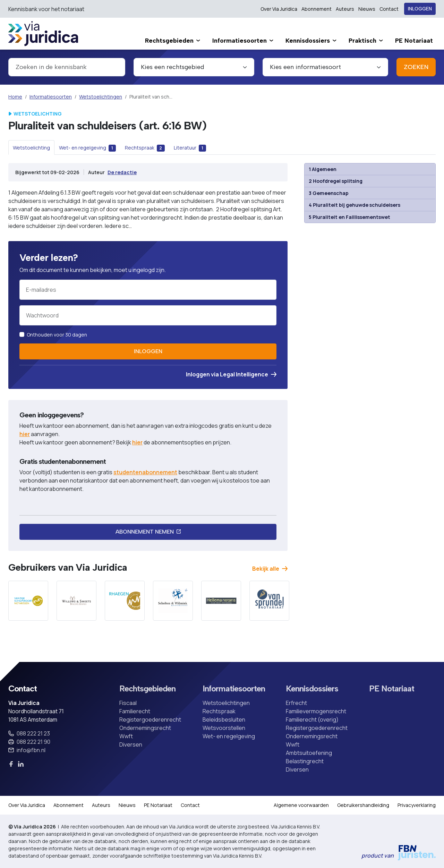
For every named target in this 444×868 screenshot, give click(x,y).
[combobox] (67, 67)
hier (25, 434)
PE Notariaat (392, 689)
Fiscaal (128, 703)
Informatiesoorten (51, 97)
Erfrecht (296, 703)
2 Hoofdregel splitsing (336, 181)
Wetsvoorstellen (224, 728)
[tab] (31, 147)
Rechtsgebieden (147, 689)
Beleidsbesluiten (224, 720)
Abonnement (317, 9)
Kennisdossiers (312, 689)
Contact (389, 9)
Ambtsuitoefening (309, 753)
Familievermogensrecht (316, 711)
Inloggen (420, 9)
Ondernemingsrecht (145, 728)
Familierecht (135, 711)
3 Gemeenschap (329, 193)
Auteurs (345, 9)
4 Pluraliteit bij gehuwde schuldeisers (355, 205)
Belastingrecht (305, 761)
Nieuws (367, 9)
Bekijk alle (270, 569)
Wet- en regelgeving (229, 736)
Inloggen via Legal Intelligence (231, 374)
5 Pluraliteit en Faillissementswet (349, 217)
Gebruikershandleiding (363, 805)
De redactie (122, 172)
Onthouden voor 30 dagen (57, 335)
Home (15, 97)
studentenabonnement (145, 472)
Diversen (131, 744)
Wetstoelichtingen (101, 97)
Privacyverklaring (417, 805)
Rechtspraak (219, 711)
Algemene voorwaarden (301, 805)
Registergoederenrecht (150, 720)
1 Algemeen (323, 169)
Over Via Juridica (279, 9)
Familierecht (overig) (312, 720)
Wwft (126, 736)
